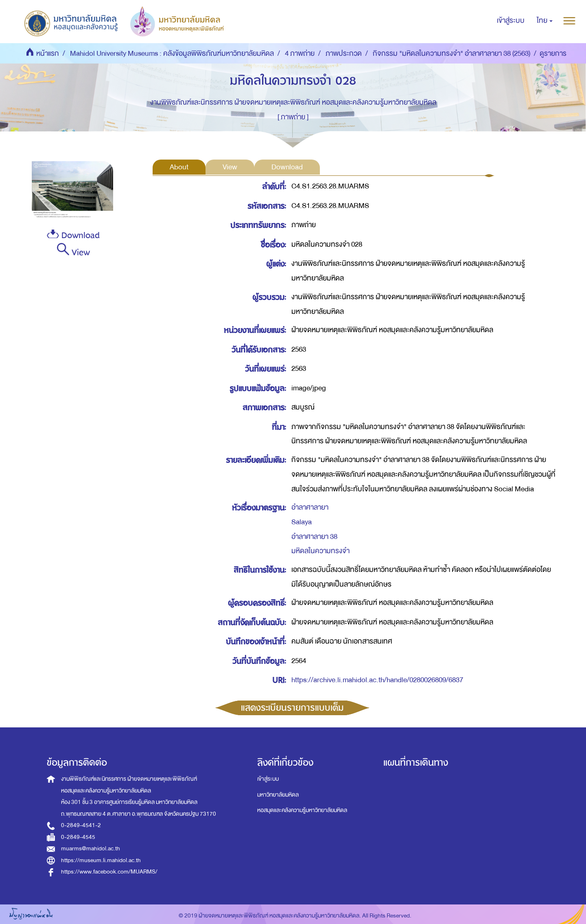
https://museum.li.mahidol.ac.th (101, 860)
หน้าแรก (48, 54)
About (179, 167)
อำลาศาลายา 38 (314, 537)
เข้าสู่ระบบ (268, 779)
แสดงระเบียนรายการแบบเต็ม (292, 708)
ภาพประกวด (344, 54)
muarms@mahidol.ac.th (91, 848)
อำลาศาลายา (310, 507)
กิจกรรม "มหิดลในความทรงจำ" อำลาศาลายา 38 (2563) (452, 54)
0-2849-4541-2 (81, 825)
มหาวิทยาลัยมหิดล (278, 795)
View (73, 251)
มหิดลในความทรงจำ (320, 551)
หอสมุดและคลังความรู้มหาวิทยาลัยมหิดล (302, 810)
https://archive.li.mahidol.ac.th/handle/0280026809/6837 (377, 680)
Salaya (302, 522)
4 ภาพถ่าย (300, 54)
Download (73, 235)
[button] (545, 21)
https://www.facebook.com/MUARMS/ (109, 872)
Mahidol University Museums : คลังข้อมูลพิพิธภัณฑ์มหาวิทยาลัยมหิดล (172, 54)
